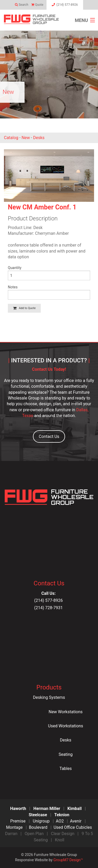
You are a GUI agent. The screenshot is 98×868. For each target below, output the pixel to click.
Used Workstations (66, 726)
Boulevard (38, 827)
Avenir (76, 821)
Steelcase (38, 815)
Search (23, 5)
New (26, 138)
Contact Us (49, 436)
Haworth (18, 809)
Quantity (15, 268)
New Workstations (66, 712)
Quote (39, 5)
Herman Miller (47, 809)
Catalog (11, 138)
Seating (66, 754)
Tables (66, 769)
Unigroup (41, 821)
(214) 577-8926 (49, 600)
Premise (18, 821)
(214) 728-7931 (49, 608)
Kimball (74, 809)
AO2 (60, 821)
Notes (13, 287)
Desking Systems (49, 697)
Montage (14, 827)
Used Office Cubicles (73, 827)
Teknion (62, 815)
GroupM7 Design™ (68, 860)
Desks (39, 138)
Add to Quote (24, 308)
